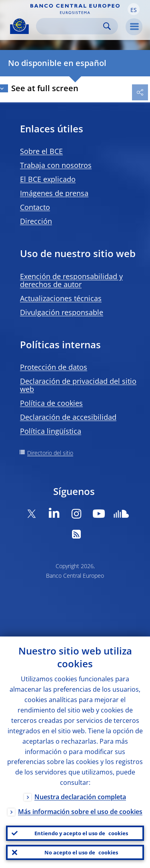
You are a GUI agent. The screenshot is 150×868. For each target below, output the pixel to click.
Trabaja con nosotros (56, 165)
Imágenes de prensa (54, 193)
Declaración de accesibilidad (68, 417)
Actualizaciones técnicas (61, 298)
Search (107, 26)
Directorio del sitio (50, 453)
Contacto (35, 207)
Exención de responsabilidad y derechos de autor (71, 280)
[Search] (71, 26)
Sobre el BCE (41, 151)
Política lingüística (51, 431)
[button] (134, 9)
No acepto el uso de (81, 852)
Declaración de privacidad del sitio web (78, 385)
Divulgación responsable (62, 312)
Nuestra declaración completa (80, 797)
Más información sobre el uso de (80, 812)
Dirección (36, 221)
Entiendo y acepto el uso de (81, 833)
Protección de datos (54, 367)
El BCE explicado (48, 179)
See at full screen (45, 88)
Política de (51, 403)
